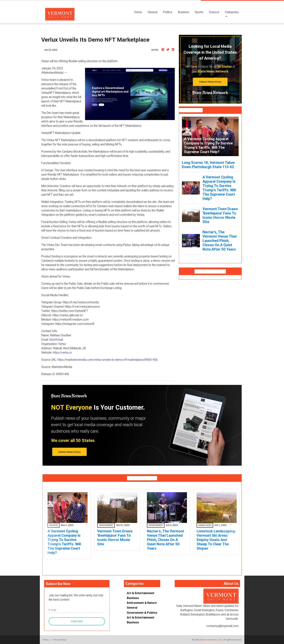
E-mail (52, 610)
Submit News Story (210, 82)
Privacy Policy (60, 640)
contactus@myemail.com (222, 626)
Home (140, 12)
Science (214, 12)
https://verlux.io (62, 352)
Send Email (56, 339)
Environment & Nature (142, 603)
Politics (168, 12)
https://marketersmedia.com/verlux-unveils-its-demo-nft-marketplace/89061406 (107, 360)
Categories (232, 12)
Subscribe (77, 621)
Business (184, 12)
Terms (46, 640)
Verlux (45, 80)
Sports (199, 12)
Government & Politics (142, 613)
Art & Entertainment (141, 593)
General (152, 12)
